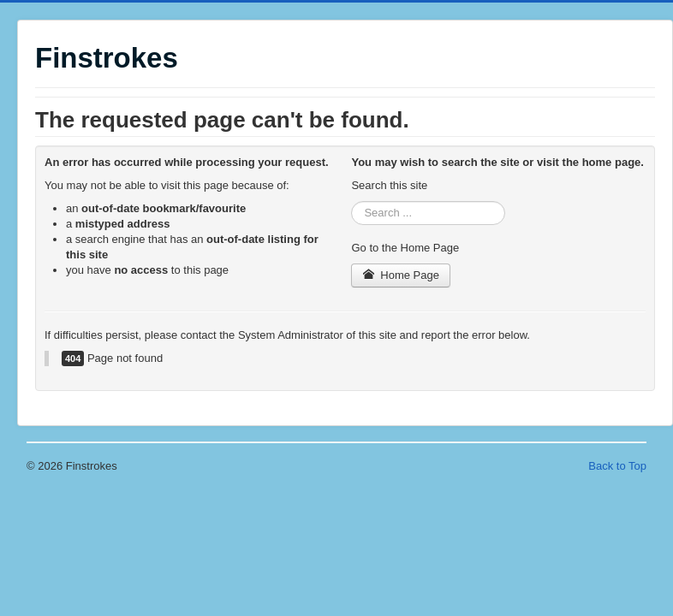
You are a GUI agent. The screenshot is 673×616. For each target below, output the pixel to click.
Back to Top (617, 466)
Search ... (351, 201)
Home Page (401, 275)
